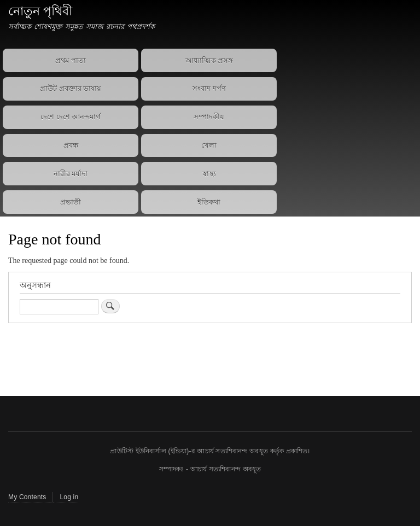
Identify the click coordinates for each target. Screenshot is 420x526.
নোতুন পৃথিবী (40, 11)
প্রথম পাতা (71, 60)
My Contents (27, 497)
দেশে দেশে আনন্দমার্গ (71, 117)
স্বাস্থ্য (209, 174)
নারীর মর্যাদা (71, 174)
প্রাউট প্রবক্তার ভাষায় (71, 88)
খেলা (209, 145)
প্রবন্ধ (71, 145)
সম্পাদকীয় (209, 117)
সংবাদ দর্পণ (209, 88)
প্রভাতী (71, 202)
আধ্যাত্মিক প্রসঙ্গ (209, 60)
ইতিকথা (209, 202)
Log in (69, 497)
